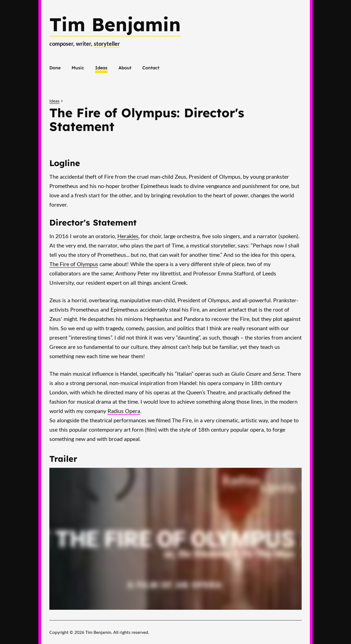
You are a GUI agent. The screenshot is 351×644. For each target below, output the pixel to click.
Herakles (128, 236)
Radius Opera (124, 411)
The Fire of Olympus (74, 264)
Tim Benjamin (115, 24)
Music (78, 68)
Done (55, 68)
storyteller (107, 44)
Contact (151, 68)
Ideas (101, 68)
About (125, 68)
